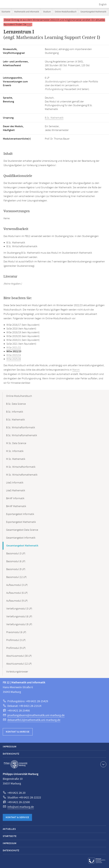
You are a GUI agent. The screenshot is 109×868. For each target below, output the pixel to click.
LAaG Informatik (15, 483)
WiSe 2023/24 (14, 355)
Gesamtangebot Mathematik (93, 12)
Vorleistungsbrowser (17, 672)
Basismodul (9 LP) (16, 569)
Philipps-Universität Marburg (16, 764)
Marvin (76, 370)
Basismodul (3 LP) (16, 554)
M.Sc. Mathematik (16, 459)
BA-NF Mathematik (16, 506)
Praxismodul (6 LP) (16, 632)
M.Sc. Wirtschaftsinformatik (21, 467)
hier (29, 24)
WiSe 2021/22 (14, 348)
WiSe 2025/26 (14, 359)
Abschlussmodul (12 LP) (19, 664)
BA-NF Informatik (15, 498)
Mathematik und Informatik (27, 12)
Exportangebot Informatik (20, 514)
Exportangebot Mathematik (21, 522)
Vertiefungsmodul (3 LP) (19, 609)
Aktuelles (9, 829)
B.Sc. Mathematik (54, 118)
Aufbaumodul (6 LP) (17, 593)
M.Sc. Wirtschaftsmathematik (22, 475)
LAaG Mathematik (16, 491)
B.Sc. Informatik (15, 412)
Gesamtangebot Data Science (22, 530)
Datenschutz (11, 754)
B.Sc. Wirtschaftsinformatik (21, 428)
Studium (47, 12)
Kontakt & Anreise (18, 732)
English (103, 5)
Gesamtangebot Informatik (21, 538)
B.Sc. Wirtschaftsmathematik (22, 435)
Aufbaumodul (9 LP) (17, 601)
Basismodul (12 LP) (16, 577)
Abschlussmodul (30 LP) (19, 656)
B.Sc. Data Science (16, 404)
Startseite (6, 12)
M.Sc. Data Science (16, 443)
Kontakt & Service (17, 817)
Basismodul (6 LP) (16, 561)
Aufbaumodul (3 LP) (17, 585)
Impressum (10, 747)
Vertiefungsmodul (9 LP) (19, 624)
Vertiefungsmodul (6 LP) (19, 617)
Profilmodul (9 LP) (16, 648)
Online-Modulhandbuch (66, 12)
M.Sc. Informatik (15, 451)
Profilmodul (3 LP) (16, 640)
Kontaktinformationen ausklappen (103, 764)
